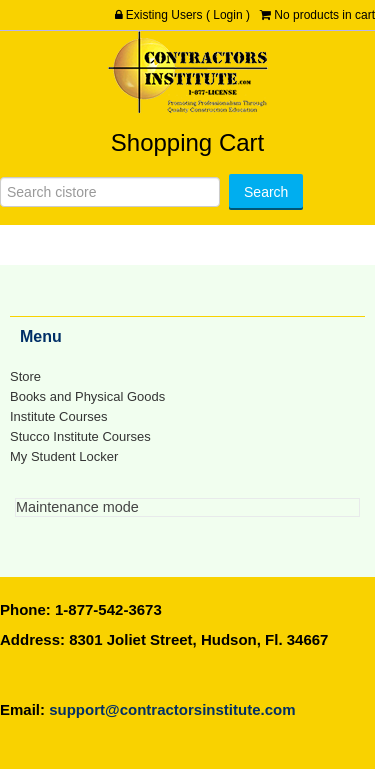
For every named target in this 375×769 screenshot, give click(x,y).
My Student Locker (64, 456)
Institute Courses (58, 416)
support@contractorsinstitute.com (172, 709)
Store (25, 376)
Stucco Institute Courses (80, 436)
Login (227, 15)
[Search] (110, 192)
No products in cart (324, 15)
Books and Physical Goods (87, 396)
